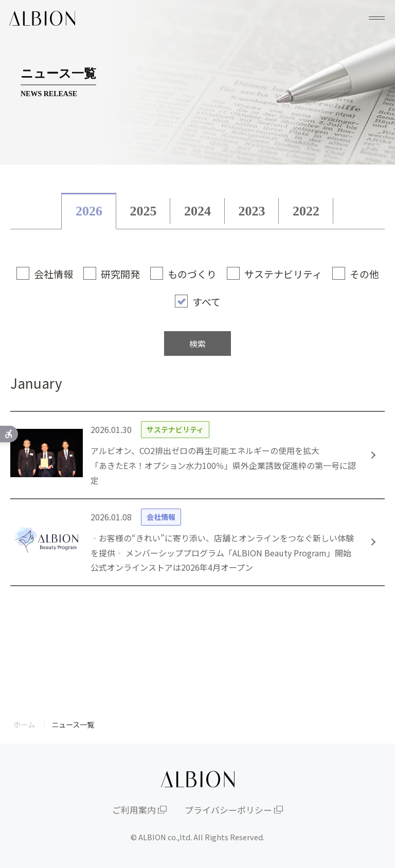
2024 (197, 211)
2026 (89, 211)
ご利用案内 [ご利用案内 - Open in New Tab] (134, 810)
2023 (252, 211)
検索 (197, 343)
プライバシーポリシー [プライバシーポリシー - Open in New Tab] (228, 810)
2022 (306, 211)
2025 (143, 211)
